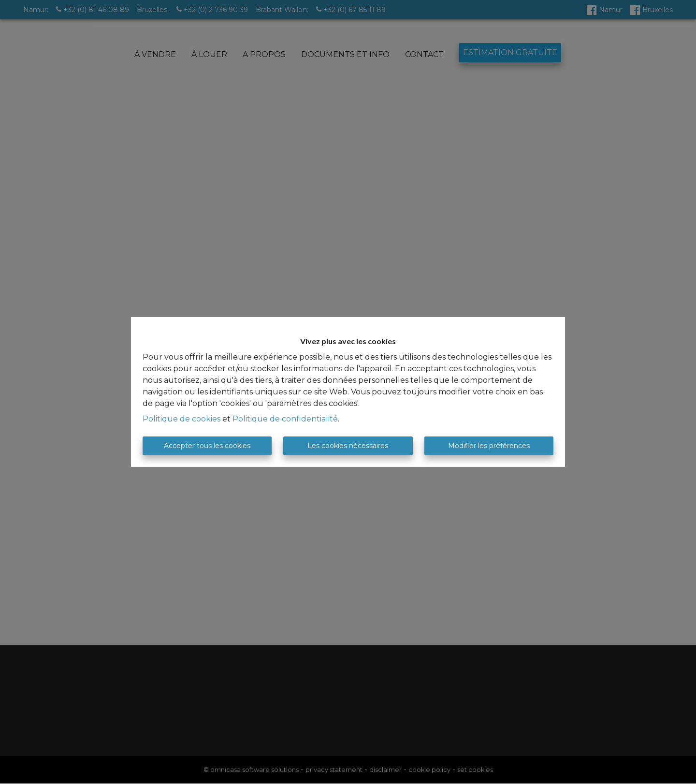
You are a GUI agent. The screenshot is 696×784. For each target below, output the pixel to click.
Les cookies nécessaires (348, 446)
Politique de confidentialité (285, 419)
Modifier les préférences (489, 446)
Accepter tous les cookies (207, 446)
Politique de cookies (181, 419)
